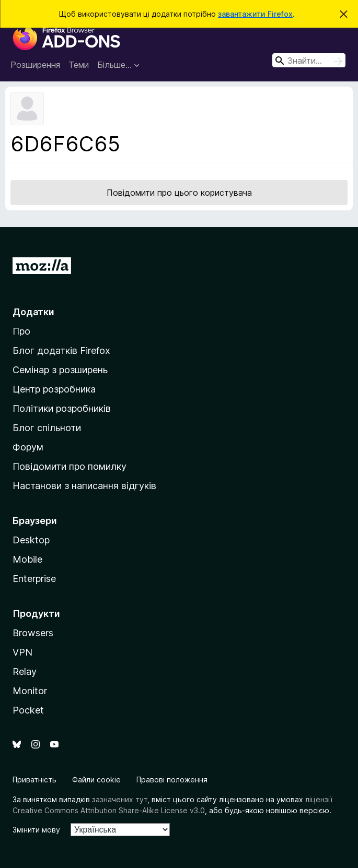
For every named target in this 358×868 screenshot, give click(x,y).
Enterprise (34, 579)
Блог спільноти (47, 428)
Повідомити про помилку (70, 466)
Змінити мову (36, 830)
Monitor (30, 691)
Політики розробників (62, 408)
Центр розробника (54, 389)
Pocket (28, 710)
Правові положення (172, 780)
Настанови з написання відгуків (84, 486)
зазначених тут (120, 799)
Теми (79, 65)
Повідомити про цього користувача (179, 193)
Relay (25, 671)
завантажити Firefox (255, 14)
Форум (28, 447)
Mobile (27, 559)
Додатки (33, 312)
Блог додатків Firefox (61, 350)
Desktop (31, 540)
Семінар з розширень (60, 370)
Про (21, 331)
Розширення (35, 65)
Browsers (33, 633)
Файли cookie (96, 780)
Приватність (34, 780)
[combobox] (309, 60)
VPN (22, 652)
